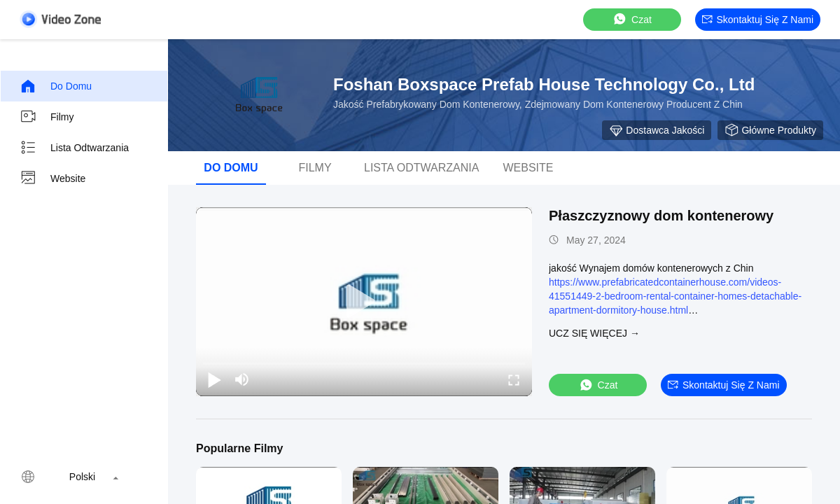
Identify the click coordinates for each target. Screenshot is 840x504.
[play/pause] (214, 379)
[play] (364, 302)
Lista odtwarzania (74, 148)
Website (52, 178)
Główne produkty (770, 130)
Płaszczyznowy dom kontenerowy (661, 216)
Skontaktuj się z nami (758, 20)
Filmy (47, 117)
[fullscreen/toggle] (514, 379)
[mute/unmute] (242, 379)
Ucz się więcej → (594, 333)
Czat (632, 19)
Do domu (56, 86)
